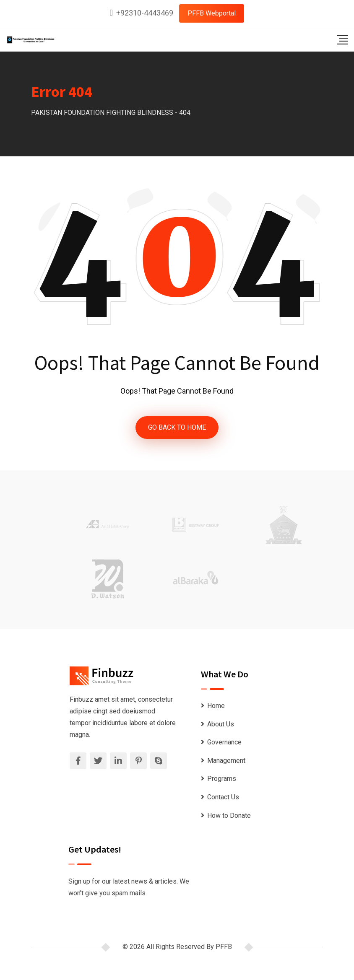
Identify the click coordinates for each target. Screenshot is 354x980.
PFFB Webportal (212, 13)
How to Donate (229, 815)
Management (226, 761)
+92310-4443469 (145, 13)
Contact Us (223, 797)
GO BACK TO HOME (177, 427)
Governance (224, 742)
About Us (221, 724)
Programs (222, 779)
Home (216, 706)
